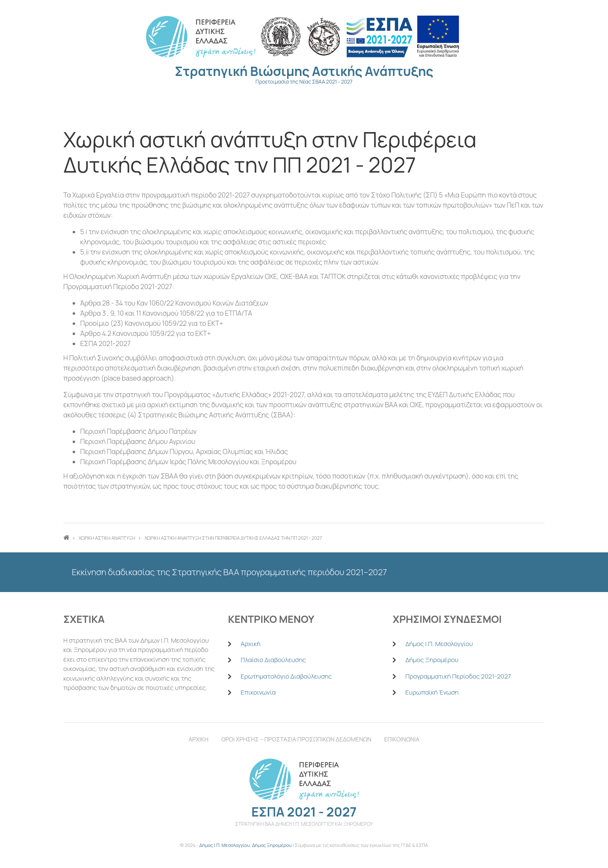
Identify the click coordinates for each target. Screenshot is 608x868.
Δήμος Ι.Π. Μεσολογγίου (439, 644)
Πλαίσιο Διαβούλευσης (273, 660)
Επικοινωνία (258, 692)
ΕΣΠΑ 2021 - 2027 (304, 812)
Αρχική (251, 644)
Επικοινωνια (402, 739)
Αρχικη (199, 739)
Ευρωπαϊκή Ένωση (432, 692)
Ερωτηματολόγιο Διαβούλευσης (286, 676)
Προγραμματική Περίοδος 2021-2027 (458, 676)
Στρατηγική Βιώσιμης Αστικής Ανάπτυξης (304, 71)
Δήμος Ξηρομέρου (432, 660)
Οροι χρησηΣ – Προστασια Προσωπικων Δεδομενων (296, 739)
